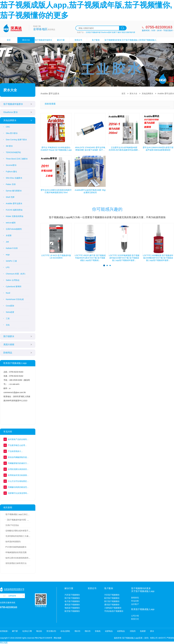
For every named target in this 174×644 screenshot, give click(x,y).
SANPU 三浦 (11, 261)
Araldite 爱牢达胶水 (14, 203)
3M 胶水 (9, 146)
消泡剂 (132, 631)
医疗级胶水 (9, 336)
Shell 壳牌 (10, 197)
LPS (8, 267)
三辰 (8, 318)
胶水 (152, 631)
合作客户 (135, 604)
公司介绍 (135, 616)
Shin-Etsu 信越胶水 (14, 178)
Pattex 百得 (11, 184)
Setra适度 (10, 312)
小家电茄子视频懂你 (113, 608)
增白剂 (77, 631)
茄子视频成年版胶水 (13, 104)
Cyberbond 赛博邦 (14, 287)
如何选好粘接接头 (13, 542)
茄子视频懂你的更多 (113, 40)
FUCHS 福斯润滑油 (14, 210)
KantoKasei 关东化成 (15, 299)
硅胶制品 (109, 631)
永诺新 (9, 235)
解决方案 (61, 40)
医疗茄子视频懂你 (72, 598)
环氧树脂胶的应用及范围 (16, 552)
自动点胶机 (65, 631)
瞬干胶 (15, 631)
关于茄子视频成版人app (130, 43)
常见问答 (135, 601)
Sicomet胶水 (11, 165)
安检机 (98, 631)
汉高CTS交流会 (12, 525)
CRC (8, 127)
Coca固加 (10, 306)
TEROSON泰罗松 (13, 152)
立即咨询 (12, 596)
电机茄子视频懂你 (72, 608)
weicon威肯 (11, 223)
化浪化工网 (27, 631)
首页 (9, 40)
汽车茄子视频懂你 (72, 595)
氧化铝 (39, 631)
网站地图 (58, 638)
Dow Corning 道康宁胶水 (16, 140)
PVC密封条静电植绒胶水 (16, 547)
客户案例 (96, 40)
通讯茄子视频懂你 (72, 605)
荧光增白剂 (51, 631)
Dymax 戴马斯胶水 (14, 191)
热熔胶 (143, 631)
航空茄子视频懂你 (72, 611)
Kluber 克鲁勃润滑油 (15, 216)
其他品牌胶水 (10, 120)
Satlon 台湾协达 (13, 280)
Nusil (8, 293)
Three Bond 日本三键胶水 (17, 159)
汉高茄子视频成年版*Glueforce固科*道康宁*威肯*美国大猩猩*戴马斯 (110, 32)
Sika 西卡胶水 (12, 133)
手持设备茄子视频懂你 (114, 611)
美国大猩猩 (9, 344)
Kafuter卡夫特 (12, 248)
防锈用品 (8, 353)
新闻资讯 (135, 598)
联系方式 (135, 619)
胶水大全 (26, 40)
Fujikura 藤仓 (11, 172)
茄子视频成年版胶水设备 (43, 43)
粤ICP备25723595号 (44, 638)
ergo (8, 255)
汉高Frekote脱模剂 (14, 229)
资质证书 (78, 40)
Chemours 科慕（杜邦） (16, 274)
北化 (8, 325)
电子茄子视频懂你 (72, 601)
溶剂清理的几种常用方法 (16, 563)
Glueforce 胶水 (11, 112)
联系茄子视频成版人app (148, 43)
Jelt (7, 242)
